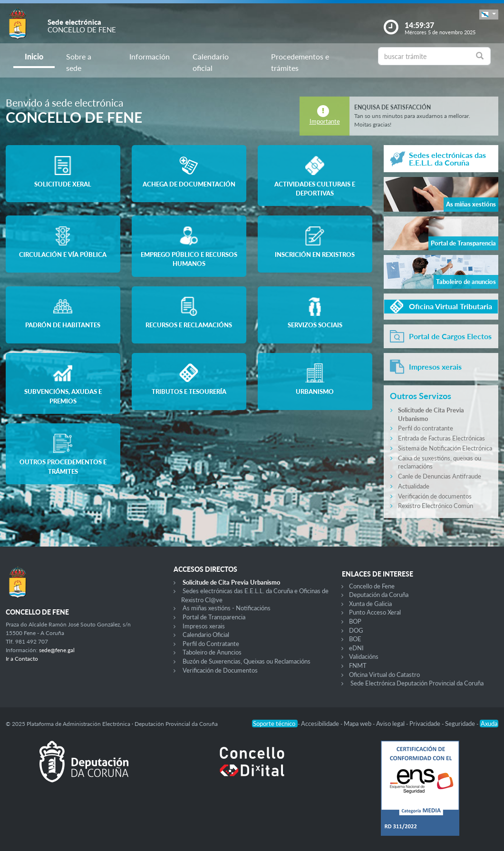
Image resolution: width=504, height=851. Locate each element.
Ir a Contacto (22, 659)
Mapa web (358, 724)
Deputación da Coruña (379, 595)
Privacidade (426, 724)
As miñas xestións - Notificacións (227, 608)
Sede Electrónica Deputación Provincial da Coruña (417, 683)
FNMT (358, 665)
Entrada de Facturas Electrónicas (441, 438)
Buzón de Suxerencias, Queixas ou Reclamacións (247, 661)
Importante (325, 121)
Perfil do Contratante (211, 644)
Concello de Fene (372, 586)
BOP (355, 621)
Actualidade (414, 486)
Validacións (364, 656)
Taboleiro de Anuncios (212, 652)
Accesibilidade (321, 724)
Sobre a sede (79, 62)
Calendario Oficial (206, 635)
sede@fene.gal (57, 650)
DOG (356, 630)
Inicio (34, 56)
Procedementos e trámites (300, 62)
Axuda (489, 724)
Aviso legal (391, 724)
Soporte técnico (275, 724)
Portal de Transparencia (214, 617)
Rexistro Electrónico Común (436, 506)
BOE (355, 639)
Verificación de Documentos (220, 670)
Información (150, 56)
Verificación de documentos (435, 496)
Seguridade (461, 724)
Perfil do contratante (426, 428)
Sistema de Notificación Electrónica (445, 448)
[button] (489, 15)
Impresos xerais (204, 626)
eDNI (356, 648)
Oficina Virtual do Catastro (384, 675)
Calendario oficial (211, 62)
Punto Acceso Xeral (375, 612)
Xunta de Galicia (370, 604)
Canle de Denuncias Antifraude (440, 476)
